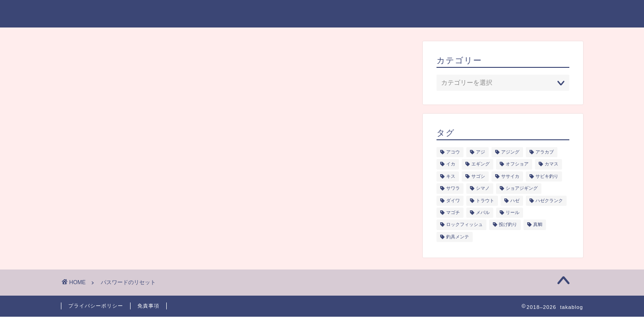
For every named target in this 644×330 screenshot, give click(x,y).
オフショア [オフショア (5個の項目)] (517, 164)
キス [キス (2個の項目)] (451, 176)
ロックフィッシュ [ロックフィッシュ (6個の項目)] (464, 225)
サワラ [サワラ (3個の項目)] (453, 189)
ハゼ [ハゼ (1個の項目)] (515, 201)
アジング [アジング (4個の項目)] (510, 152)
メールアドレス (102, 123)
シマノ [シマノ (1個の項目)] (483, 189)
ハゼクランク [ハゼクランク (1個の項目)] (549, 201)
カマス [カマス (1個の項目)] (551, 164)
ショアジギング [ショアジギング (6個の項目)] (522, 189)
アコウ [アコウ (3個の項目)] (453, 152)
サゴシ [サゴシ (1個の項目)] (478, 176)
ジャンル (301, 14)
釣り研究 (407, 14)
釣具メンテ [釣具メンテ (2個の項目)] (458, 237)
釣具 (452, 14)
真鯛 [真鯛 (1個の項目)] (538, 225)
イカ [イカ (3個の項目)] (451, 164)
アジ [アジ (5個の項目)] (480, 152)
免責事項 (148, 306)
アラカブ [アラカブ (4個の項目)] (545, 152)
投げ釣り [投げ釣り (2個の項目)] (508, 225)
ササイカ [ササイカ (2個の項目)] (510, 176)
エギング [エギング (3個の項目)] (480, 164)
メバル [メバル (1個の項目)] (483, 212)
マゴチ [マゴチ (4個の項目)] (453, 212)
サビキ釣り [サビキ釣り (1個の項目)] (547, 176)
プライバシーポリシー (519, 14)
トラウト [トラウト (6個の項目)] (485, 201)
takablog (82, 13)
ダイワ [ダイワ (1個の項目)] (453, 201)
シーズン (355, 14)
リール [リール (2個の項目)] (513, 212)
